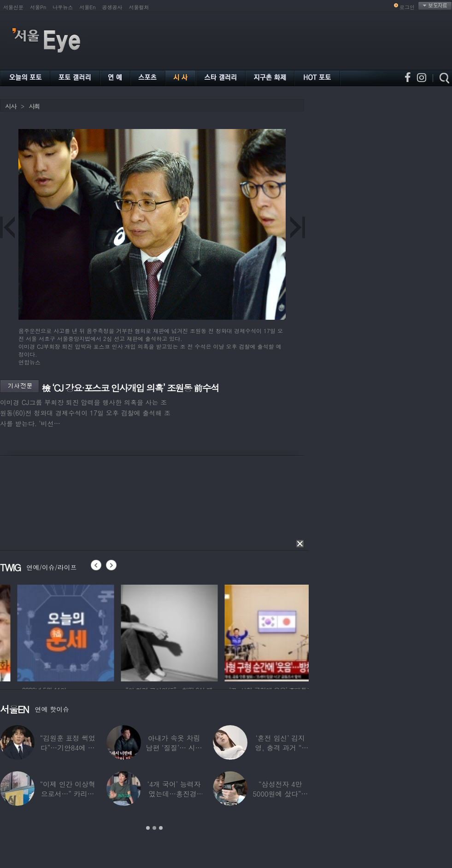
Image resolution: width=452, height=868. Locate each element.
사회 (34, 106)
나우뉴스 (63, 7)
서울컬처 (139, 7)
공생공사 (112, 7)
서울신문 (13, 7)
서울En (87, 7)
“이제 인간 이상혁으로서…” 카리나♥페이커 (67, 794)
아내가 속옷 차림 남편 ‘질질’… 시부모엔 (174, 748)
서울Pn (38, 7)
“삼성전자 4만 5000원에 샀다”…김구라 (280, 794)
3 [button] (161, 828)
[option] (106, 632)
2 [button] (154, 828)
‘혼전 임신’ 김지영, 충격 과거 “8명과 (281, 748)
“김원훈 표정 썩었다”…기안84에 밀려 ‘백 (67, 748)
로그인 (407, 7)
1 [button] (148, 828)
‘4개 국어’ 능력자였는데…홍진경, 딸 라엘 (174, 794)
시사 (11, 106)
